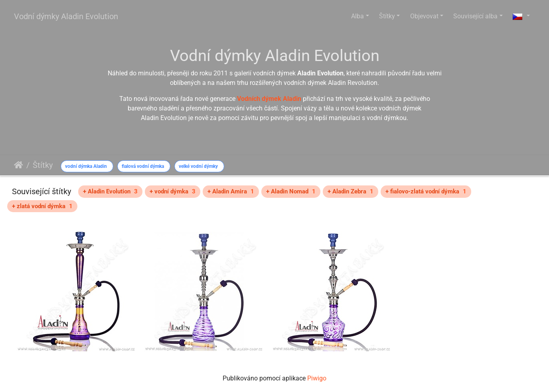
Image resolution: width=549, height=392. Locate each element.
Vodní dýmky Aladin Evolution (66, 16)
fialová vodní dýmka (143, 166)
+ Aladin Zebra (351, 191)
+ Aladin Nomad (291, 191)
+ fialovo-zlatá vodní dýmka (426, 191)
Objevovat (424, 16)
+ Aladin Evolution (110, 191)
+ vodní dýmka (173, 191)
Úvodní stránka (19, 165)
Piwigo (317, 378)
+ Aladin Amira (231, 191)
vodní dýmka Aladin (86, 166)
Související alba (475, 16)
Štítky (387, 16)
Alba (357, 16)
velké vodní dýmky (198, 166)
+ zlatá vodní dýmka (42, 206)
